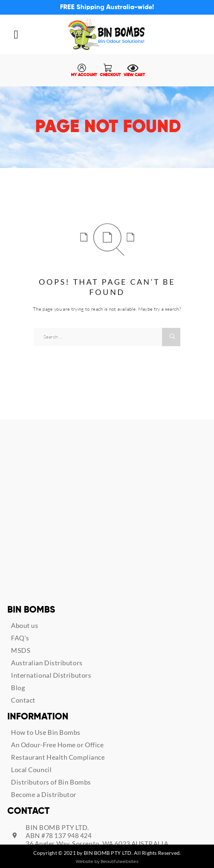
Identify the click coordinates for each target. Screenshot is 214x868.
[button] (16, 34)
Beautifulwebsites (119, 861)
